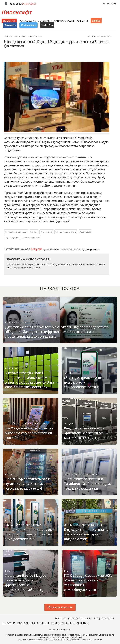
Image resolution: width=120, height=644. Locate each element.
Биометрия (12, 520)
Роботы (10, 571)
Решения (82, 21)
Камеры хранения (16, 368)
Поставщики (27, 21)
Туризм (34, 232)
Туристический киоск (66, 232)
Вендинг (69, 424)
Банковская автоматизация (82, 474)
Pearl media (85, 232)
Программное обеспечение (22, 322)
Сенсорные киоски (32, 37)
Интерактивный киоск (16, 232)
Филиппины (46, 232)
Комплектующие (63, 21)
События (44, 21)
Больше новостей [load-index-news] (60, 607)
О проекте (112, 3)
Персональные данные (80, 619)
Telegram (37, 249)
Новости (9, 21)
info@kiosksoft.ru (104, 619)
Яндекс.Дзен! (29, 4)
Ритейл (68, 373)
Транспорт (70, 571)
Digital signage (12, 37)
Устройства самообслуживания (26, 424)
